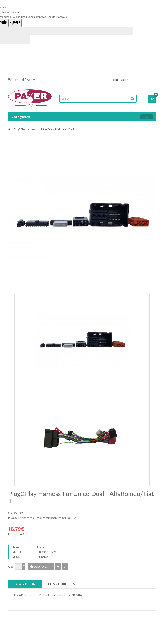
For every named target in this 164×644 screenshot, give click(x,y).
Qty (11, 567)
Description (25, 584)
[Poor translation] (15, 23)
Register (29, 79)
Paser (41, 547)
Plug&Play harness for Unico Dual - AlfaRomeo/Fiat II (44, 129)
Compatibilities (61, 584)
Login (13, 79)
